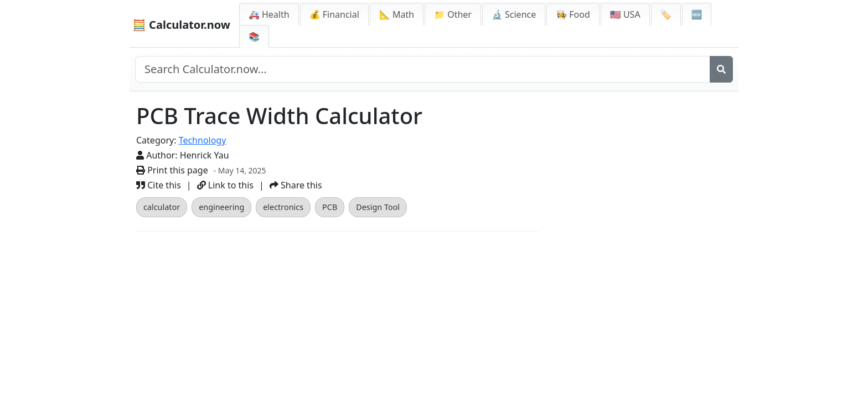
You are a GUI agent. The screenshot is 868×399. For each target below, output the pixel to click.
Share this (296, 185)
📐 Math (397, 14)
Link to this (225, 185)
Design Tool (378, 207)
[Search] (721, 69)
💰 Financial (334, 14)
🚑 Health (269, 14)
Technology (203, 140)
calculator (162, 207)
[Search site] (423, 69)
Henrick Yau (205, 155)
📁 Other (453, 14)
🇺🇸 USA (625, 14)
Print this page (172, 170)
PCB (330, 207)
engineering (221, 207)
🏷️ (666, 14)
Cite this (159, 185)
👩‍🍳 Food (573, 14)
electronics (283, 207)
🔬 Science (514, 14)
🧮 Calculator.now (181, 25)
